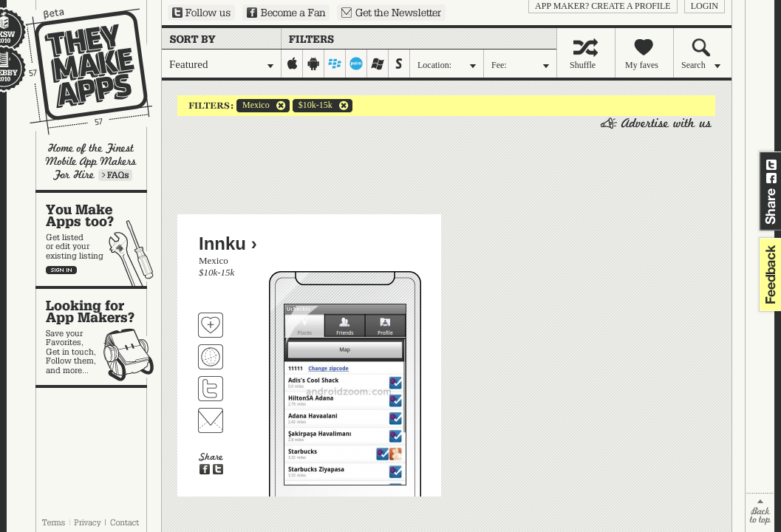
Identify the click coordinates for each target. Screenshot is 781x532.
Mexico (253, 106)
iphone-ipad (292, 64)
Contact (126, 522)
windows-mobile (378, 64)
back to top (760, 512)
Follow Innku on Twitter (211, 389)
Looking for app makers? (99, 337)
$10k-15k (313, 106)
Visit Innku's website (211, 357)
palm (357, 64)
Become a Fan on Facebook (286, 13)
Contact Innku (211, 420)
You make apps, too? (99, 239)
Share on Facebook (771, 178)
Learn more (115, 175)
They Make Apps (79, 71)
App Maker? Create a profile (603, 6)
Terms (53, 522)
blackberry (335, 64)
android (314, 64)
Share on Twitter (771, 165)
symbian (399, 64)
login (705, 6)
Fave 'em (211, 325)
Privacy (88, 522)
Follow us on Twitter (201, 13)
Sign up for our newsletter (391, 13)
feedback (768, 274)
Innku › (228, 243)
